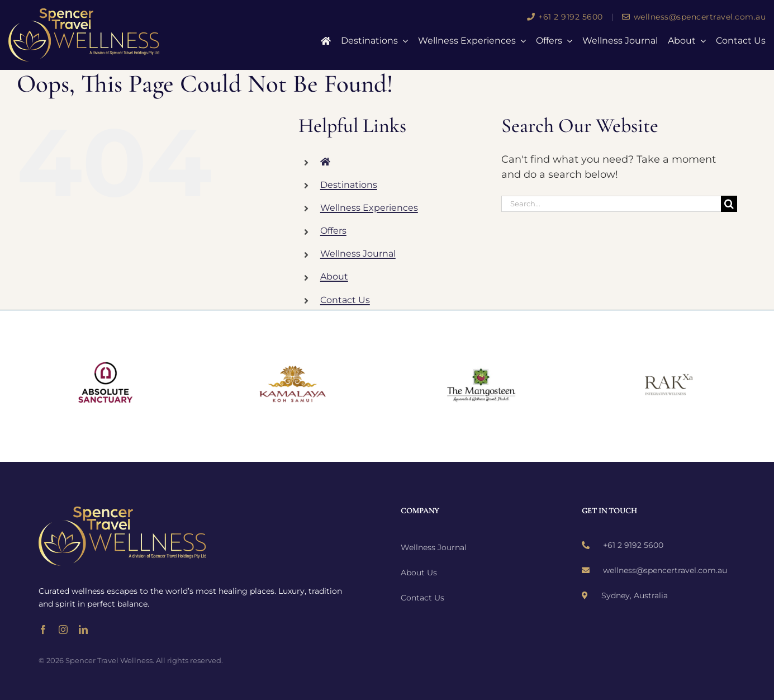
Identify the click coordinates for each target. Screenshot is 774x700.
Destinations (349, 185)
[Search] (729, 204)
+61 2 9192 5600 (565, 17)
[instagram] (63, 630)
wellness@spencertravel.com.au (694, 17)
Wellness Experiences (369, 208)
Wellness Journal (358, 254)
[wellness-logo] (84, 13)
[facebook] (43, 630)
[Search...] (611, 204)
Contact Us (345, 300)
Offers (333, 231)
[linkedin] (83, 630)
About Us (419, 573)
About (334, 276)
